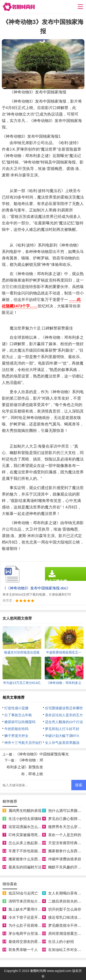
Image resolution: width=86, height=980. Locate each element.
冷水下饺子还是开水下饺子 (31, 917)
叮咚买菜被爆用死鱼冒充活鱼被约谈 (38, 835)
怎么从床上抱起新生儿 (27, 843)
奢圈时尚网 (38, 971)
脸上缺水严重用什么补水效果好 (34, 909)
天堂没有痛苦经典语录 (67, 843)
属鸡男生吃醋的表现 (25, 811)
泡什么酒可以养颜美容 (67, 811)
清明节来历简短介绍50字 (29, 901)
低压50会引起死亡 (23, 893)
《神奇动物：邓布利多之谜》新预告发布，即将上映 (25, 767)
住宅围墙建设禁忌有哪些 (64, 708)
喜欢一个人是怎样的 (65, 835)
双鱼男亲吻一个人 (23, 950)
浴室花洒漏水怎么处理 (27, 827)
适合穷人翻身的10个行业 (64, 722)
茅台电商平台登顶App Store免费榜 (37, 934)
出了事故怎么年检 (18, 715)
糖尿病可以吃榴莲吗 (20, 722)
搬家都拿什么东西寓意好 (29, 859)
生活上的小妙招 (61, 942)
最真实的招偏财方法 (25, 867)
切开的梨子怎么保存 (65, 909)
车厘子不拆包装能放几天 (29, 851)
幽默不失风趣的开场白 (67, 867)
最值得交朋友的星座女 (27, 942)
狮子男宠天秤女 (16, 736)
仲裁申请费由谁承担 (65, 859)
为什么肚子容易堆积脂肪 (29, 925)
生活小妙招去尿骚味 (25, 819)
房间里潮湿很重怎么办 (67, 934)
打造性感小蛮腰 (16, 708)
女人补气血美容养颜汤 (62, 743)
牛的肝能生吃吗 (16, 729)
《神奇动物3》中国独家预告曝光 (42, 754)
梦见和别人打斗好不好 (62, 729)
